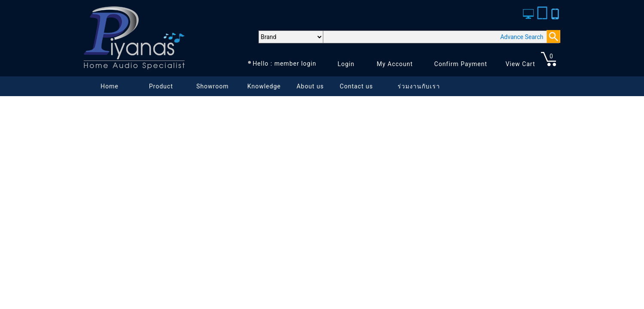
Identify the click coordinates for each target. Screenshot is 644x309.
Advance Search (522, 37)
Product (161, 86)
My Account (395, 64)
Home (109, 86)
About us (310, 86)
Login (346, 64)
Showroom (212, 86)
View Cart (520, 64)
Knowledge (264, 86)
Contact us (356, 86)
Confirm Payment (461, 64)
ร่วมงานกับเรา (419, 86)
